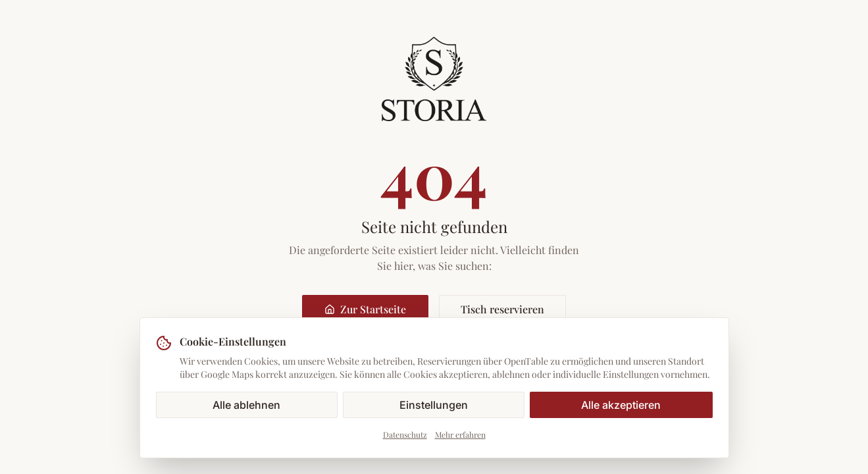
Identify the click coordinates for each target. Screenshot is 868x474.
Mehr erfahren (460, 434)
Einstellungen (434, 405)
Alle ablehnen (246, 405)
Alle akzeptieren (621, 405)
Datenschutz (405, 434)
